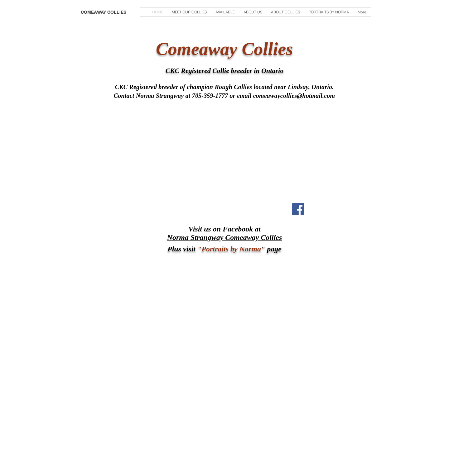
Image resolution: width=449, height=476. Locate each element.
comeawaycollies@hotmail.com (294, 96)
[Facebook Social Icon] (298, 209)
